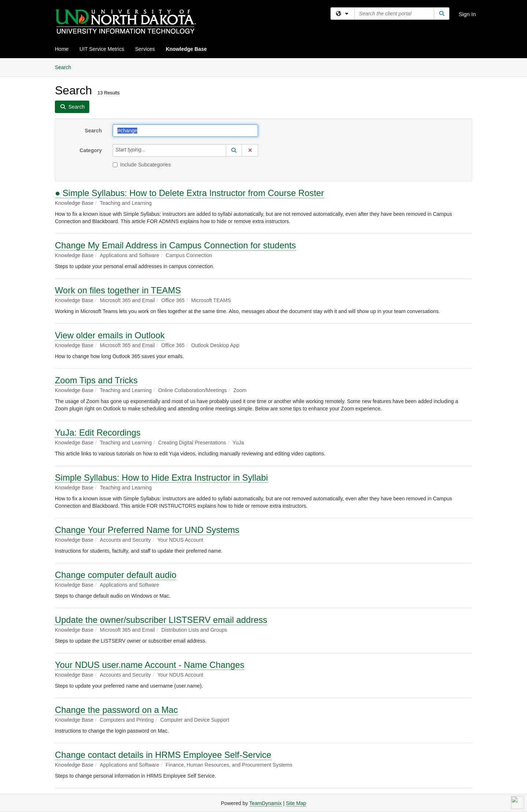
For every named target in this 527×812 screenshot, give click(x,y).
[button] (234, 150)
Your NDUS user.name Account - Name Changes (150, 665)
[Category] (150, 150)
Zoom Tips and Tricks (96, 380)
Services (145, 49)
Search (66, 67)
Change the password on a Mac (116, 710)
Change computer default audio (116, 575)
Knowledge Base (186, 49)
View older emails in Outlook (110, 335)
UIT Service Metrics (102, 49)
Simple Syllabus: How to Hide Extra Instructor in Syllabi (161, 478)
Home (62, 49)
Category (91, 150)
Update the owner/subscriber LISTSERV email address (161, 620)
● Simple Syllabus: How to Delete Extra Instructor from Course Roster (189, 193)
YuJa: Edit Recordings (98, 433)
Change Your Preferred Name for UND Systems (147, 530)
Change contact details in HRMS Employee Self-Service (163, 755)
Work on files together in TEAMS (118, 290)
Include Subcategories (142, 165)
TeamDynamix (266, 803)
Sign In (467, 14)
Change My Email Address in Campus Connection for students (175, 245)
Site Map (296, 803)
